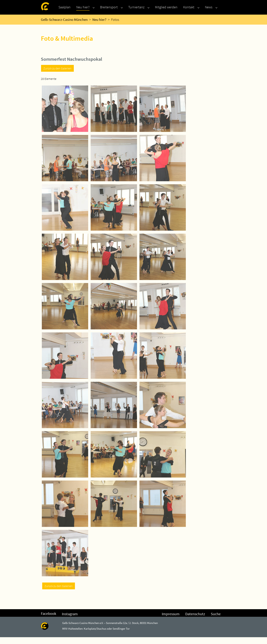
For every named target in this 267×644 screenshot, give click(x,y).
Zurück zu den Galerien (57, 75)
